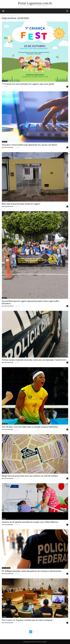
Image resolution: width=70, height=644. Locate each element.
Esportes (5, 424)
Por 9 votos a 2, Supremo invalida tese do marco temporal (27, 620)
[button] (67, 11)
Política (4, 617)
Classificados (6, 201)
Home (4, 15)
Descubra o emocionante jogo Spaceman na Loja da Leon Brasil (29, 145)
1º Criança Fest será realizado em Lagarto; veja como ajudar (28, 84)
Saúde (4, 519)
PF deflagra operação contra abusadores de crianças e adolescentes (32, 571)
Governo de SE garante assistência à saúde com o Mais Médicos (30, 522)
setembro (14, 15)
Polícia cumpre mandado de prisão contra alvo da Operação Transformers (34, 360)
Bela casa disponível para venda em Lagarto (21, 204)
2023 (8, 15)
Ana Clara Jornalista (8, 147)
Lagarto (4, 298)
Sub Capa (5, 81)
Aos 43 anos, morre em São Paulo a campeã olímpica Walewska (30, 427)
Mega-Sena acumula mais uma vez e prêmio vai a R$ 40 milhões (30, 476)
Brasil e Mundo (6, 568)
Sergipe (4, 357)
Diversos (5, 142)
